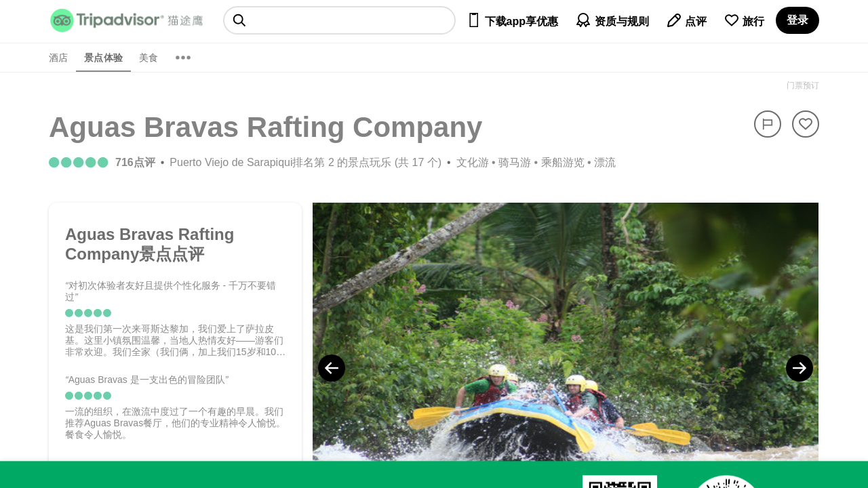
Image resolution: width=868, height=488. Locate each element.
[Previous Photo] (332, 368)
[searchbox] (339, 20)
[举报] (768, 124)
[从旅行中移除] (806, 124)
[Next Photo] (800, 368)
